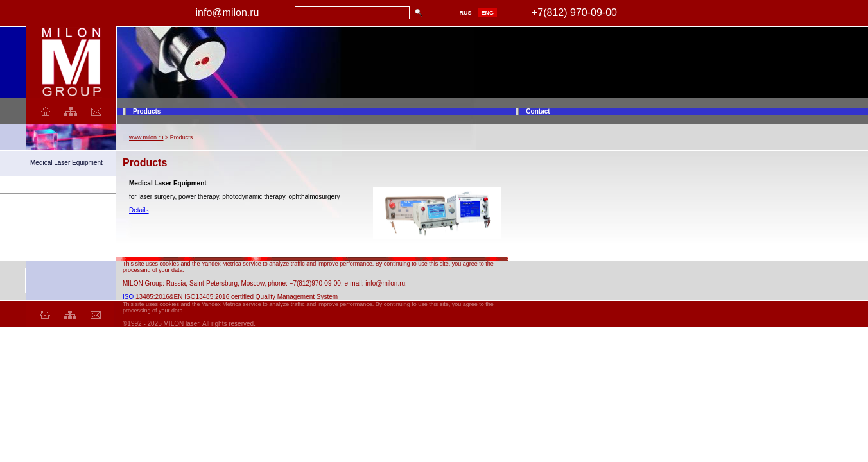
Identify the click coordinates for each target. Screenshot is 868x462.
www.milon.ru (146, 137)
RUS (465, 13)
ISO (128, 297)
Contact (538, 111)
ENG (487, 13)
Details (139, 210)
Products (147, 111)
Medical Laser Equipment (66, 163)
